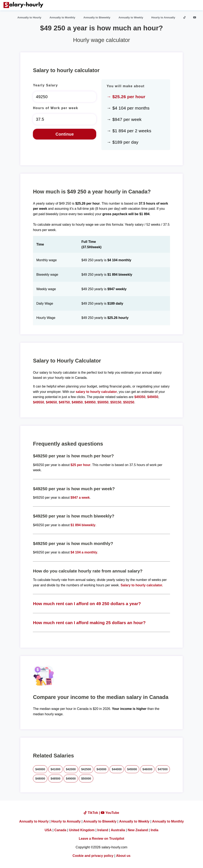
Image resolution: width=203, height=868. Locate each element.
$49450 (153, 397)
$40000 (40, 769)
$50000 (86, 779)
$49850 (77, 402)
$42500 (86, 769)
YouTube (110, 813)
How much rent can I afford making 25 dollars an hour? (89, 623)
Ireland (103, 830)
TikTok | (92, 813)
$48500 (55, 779)
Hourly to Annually (163, 17)
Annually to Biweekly (97, 17)
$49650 (51, 402)
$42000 (71, 769)
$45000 (132, 769)
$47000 (163, 769)
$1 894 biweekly (83, 525)
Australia (118, 830)
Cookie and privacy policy (93, 856)
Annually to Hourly (29, 17)
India (154, 830)
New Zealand (138, 830)
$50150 (116, 402)
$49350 (140, 397)
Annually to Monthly (62, 17)
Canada (60, 830)
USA (48, 830)
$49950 (90, 402)
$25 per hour (80, 465)
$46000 (148, 769)
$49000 (71, 779)
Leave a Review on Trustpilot (102, 839)
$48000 (40, 779)
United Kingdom (82, 830)
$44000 (117, 769)
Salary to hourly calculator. (142, 585)
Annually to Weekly (131, 17)
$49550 (38, 402)
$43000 (101, 769)
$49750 (64, 402)
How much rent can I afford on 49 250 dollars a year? (87, 604)
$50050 (103, 402)
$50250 (129, 402)
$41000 (55, 769)
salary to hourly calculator (96, 392)
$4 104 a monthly (84, 552)
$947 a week (80, 498)
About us (123, 856)
